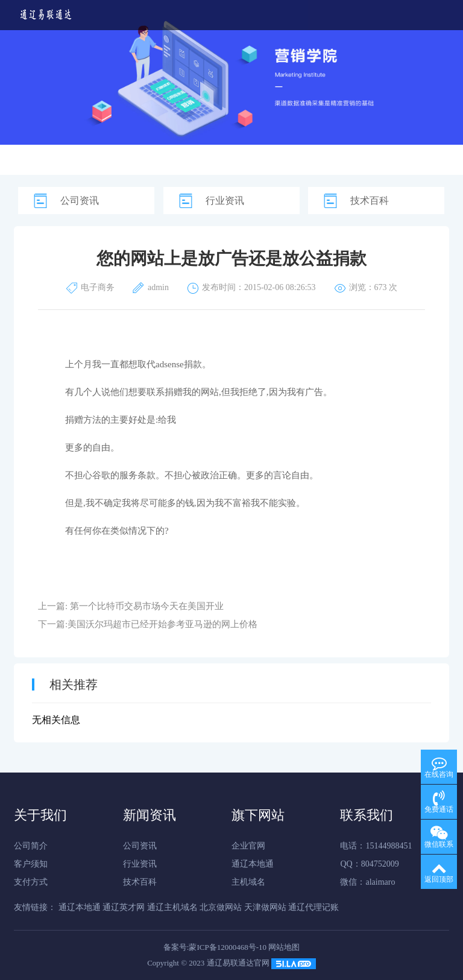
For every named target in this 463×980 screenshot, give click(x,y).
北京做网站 (221, 907)
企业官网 (248, 846)
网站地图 (284, 947)
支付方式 (31, 882)
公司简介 (31, 846)
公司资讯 (80, 201)
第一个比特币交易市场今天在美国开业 (147, 606)
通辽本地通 (253, 864)
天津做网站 (265, 907)
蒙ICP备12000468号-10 (228, 947)
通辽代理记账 (313, 907)
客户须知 (31, 864)
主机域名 (248, 882)
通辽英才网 (124, 907)
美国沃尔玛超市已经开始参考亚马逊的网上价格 (162, 624)
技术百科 (370, 201)
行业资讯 (225, 201)
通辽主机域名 (172, 907)
